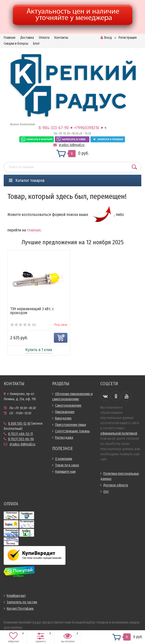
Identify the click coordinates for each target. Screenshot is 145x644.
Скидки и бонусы (16, 44)
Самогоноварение (68, 406)
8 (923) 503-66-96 (21, 439)
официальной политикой (119, 433)
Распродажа (64, 438)
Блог (36, 44)
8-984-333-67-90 (54, 128)
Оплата (44, 38)
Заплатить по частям (22, 602)
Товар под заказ (67, 465)
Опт (106, 492)
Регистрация (128, 38)
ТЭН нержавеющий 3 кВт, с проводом (32, 311)
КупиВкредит (16, 596)
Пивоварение (65, 412)
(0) (23, 325)
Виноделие (63, 418)
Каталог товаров (27, 180)
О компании (64, 459)
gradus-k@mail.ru (72, 145)
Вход (106, 38)
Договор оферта (116, 485)
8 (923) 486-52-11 (21, 434)
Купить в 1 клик (39, 350)
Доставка (27, 38)
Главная (10, 38)
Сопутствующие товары (72, 431)
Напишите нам (65, 472)
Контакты (61, 38)
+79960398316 (87, 128)
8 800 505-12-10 (19, 424)
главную (34, 230)
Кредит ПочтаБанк (20, 609)
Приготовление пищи (71, 425)
